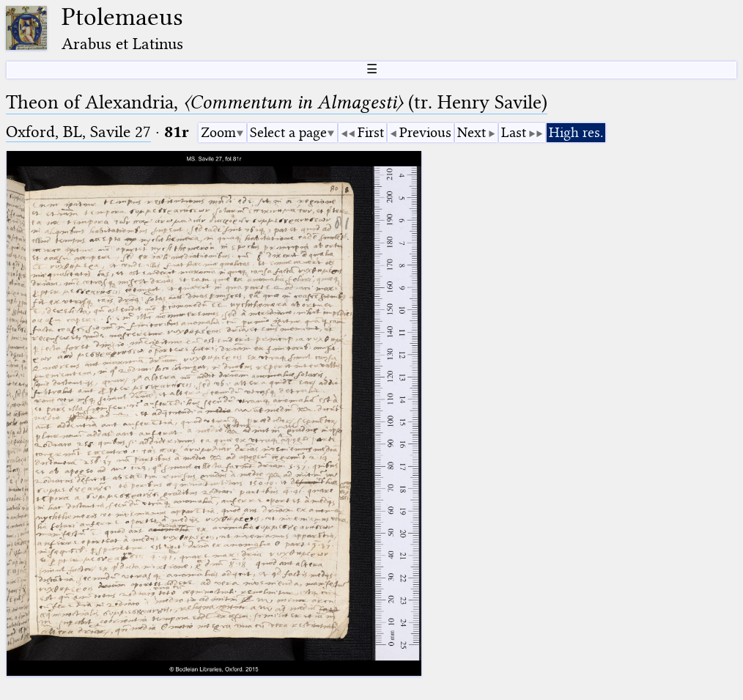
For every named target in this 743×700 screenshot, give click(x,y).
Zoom (218, 132)
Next (472, 132)
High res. (576, 132)
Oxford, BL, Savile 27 (78, 132)
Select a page (288, 132)
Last (514, 132)
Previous (425, 132)
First (371, 132)
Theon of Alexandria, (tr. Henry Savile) (277, 102)
